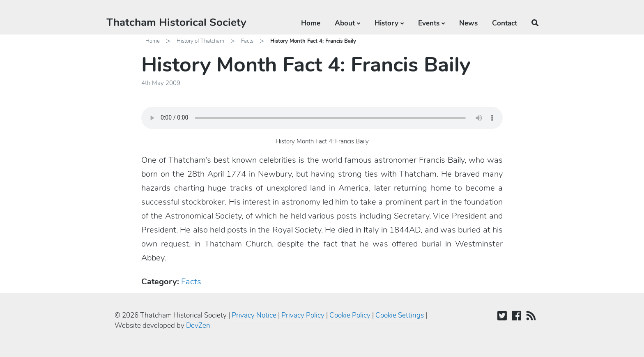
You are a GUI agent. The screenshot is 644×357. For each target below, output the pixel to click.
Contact (505, 23)
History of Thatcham (200, 41)
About (345, 23)
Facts (247, 41)
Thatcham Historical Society (176, 22)
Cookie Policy (350, 315)
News (468, 23)
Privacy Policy (303, 315)
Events (429, 23)
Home (311, 23)
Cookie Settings (400, 315)
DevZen (198, 326)
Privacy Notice (254, 315)
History (386, 23)
